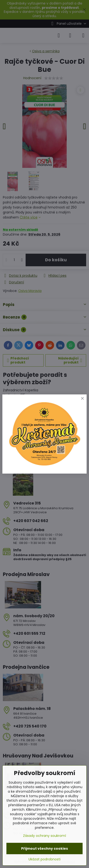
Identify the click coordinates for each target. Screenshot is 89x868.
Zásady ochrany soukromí (44, 836)
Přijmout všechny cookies (44, 849)
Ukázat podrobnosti (44, 859)
